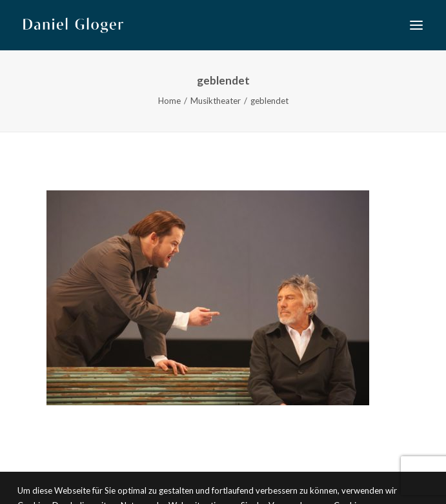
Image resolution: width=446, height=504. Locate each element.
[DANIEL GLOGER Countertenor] (73, 25)
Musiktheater (216, 101)
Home (169, 101)
